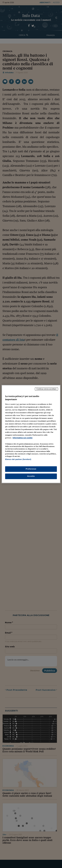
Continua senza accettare (46, 389)
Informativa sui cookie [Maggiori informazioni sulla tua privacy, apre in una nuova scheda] (22, 438)
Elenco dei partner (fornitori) (18, 459)
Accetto (31, 476)
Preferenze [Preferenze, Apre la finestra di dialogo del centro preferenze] (31, 469)
